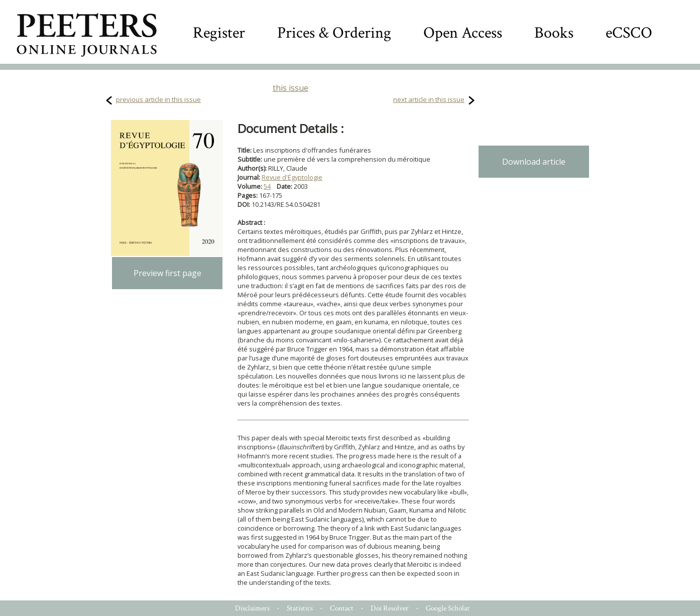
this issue (290, 88)
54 (267, 186)
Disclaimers (252, 608)
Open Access (463, 33)
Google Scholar (448, 608)
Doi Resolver (390, 608)
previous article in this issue (158, 99)
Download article (534, 162)
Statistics (300, 608)
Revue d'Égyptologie (292, 177)
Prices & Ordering (334, 33)
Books (554, 33)
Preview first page (167, 273)
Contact (342, 608)
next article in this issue (429, 99)
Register (219, 33)
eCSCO (629, 33)
